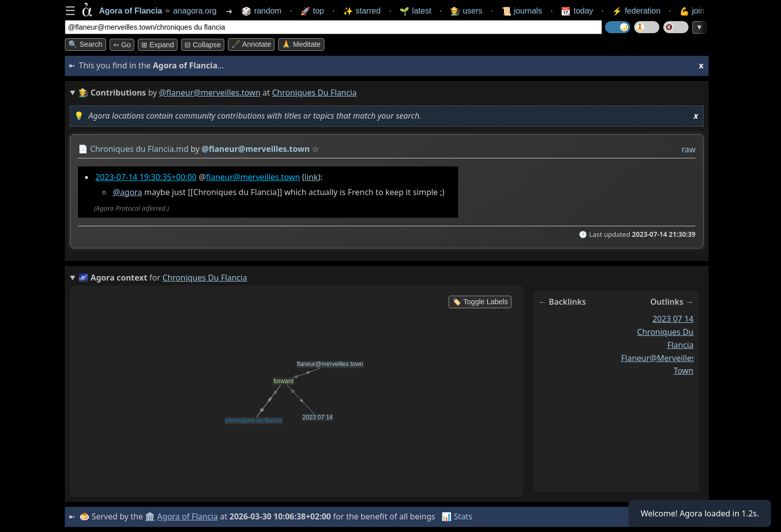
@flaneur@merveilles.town (210, 93)
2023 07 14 (673, 319)
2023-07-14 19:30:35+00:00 (146, 177)
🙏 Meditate (301, 44)
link (312, 177)
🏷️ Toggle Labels (480, 302)
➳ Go (122, 45)
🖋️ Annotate (251, 44)
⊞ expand (158, 45)
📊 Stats (457, 516)
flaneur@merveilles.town (253, 177)
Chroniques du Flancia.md (139, 149)
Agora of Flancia (188, 516)
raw (688, 149)
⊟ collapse (203, 45)
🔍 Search (85, 44)
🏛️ (150, 516)
